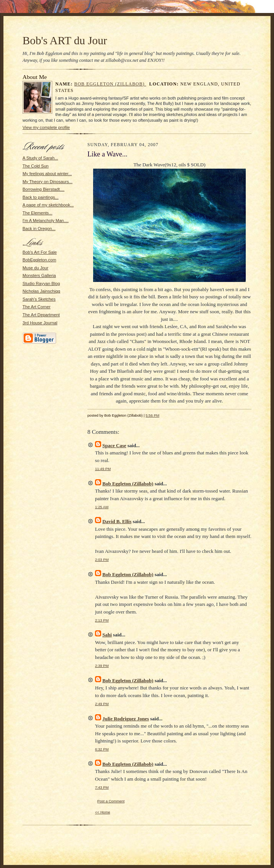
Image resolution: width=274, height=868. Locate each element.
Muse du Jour (35, 268)
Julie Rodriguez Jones (126, 719)
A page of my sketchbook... (48, 205)
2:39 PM (102, 666)
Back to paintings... (40, 197)
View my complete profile (46, 127)
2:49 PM (102, 704)
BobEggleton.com (39, 260)
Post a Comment (111, 801)
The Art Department (41, 315)
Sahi (107, 635)
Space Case (114, 445)
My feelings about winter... (47, 174)
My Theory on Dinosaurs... (48, 182)
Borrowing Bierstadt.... (44, 189)
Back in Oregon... (39, 229)
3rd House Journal (40, 323)
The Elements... (37, 213)
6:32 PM (102, 749)
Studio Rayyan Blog (41, 283)
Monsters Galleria (39, 275)
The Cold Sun (35, 166)
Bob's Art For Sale (40, 252)
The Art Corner (36, 307)
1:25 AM (102, 507)
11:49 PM (103, 469)
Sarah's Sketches (39, 299)
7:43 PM (102, 787)
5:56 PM (153, 415)
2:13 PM (102, 620)
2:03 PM (102, 560)
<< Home (103, 812)
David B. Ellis (117, 521)
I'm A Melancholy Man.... (46, 221)
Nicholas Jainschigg (41, 291)
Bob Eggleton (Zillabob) (110, 84)
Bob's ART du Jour (65, 40)
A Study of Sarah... (40, 158)
